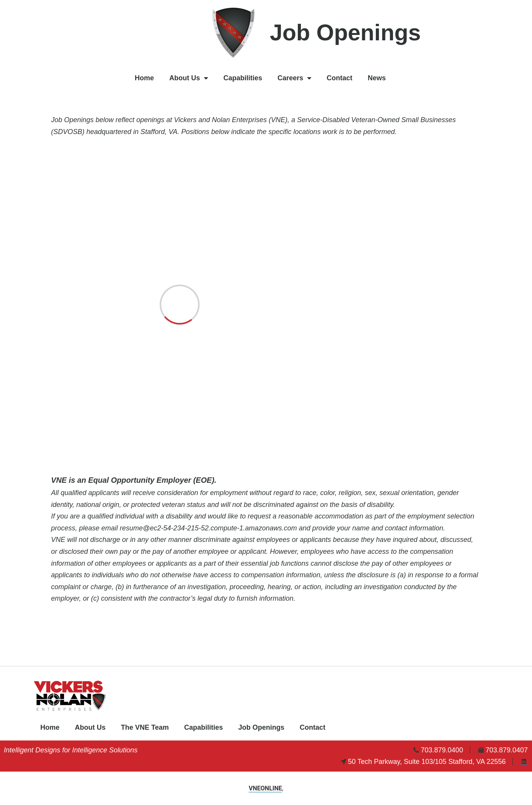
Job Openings (261, 727)
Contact (340, 78)
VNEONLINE (265, 788)
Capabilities (243, 78)
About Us (189, 78)
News (377, 78)
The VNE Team (145, 727)
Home (144, 78)
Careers (294, 78)
